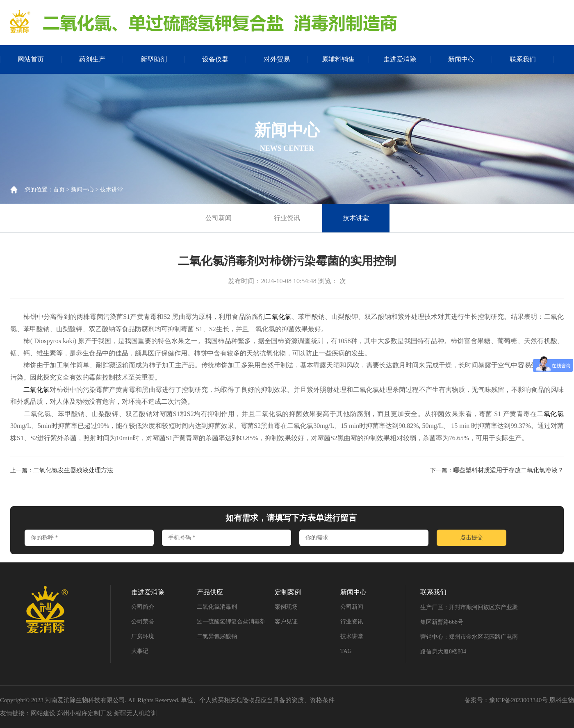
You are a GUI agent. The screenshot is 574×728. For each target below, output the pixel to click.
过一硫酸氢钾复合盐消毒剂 (231, 622)
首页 (59, 190)
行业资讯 (287, 218)
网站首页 (31, 59)
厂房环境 (143, 636)
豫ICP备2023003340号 (518, 700)
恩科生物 (562, 700)
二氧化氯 (278, 317)
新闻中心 (461, 59)
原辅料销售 (338, 59)
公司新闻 (219, 218)
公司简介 (143, 607)
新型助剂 (154, 59)
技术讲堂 (112, 190)
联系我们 (523, 59)
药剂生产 (92, 59)
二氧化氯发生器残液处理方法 (73, 470)
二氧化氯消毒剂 (217, 607)
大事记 (140, 651)
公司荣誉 (143, 622)
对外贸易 (277, 59)
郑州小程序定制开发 (85, 713)
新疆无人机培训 (136, 713)
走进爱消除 (400, 59)
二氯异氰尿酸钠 (217, 636)
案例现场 (286, 607)
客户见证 (286, 622)
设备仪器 (215, 59)
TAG (346, 651)
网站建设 (43, 713)
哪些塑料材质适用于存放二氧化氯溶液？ (508, 470)
